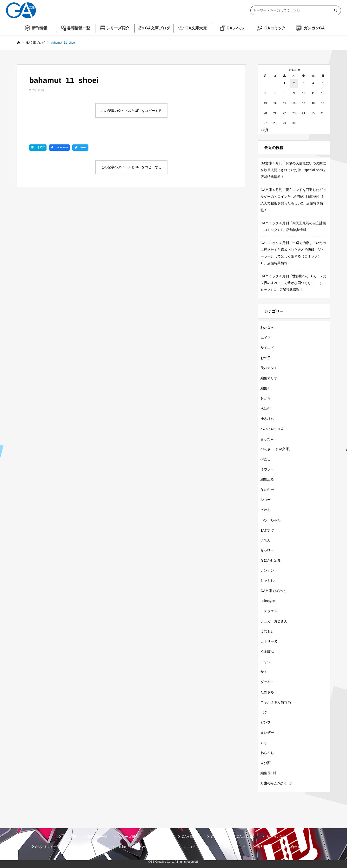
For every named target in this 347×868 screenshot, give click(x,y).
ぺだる (266, 459)
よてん (266, 540)
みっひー (267, 550)
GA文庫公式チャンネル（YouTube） (102, 847)
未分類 (266, 763)
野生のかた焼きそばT (277, 783)
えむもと (267, 631)
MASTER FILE (234, 847)
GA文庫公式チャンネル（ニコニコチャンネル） (176, 847)
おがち (266, 398)
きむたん (267, 439)
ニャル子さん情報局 (276, 702)
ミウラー (267, 469)
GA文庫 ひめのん (274, 591)
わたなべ (267, 327)
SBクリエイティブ (49, 847)
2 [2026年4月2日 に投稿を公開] (294, 83)
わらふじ (267, 753)
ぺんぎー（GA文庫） (276, 449)
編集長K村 (268, 773)
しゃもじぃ (269, 581)
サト (264, 672)
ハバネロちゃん (272, 429)
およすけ (267, 530)
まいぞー (267, 732)
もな (264, 743)
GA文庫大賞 (196, 28)
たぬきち (267, 692)
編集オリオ (269, 378)
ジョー (266, 500)
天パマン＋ (269, 368)
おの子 (266, 358)
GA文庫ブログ (158, 28)
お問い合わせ (291, 847)
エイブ (266, 338)
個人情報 (263, 847)
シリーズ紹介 (118, 28)
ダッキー (267, 682)
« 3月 (264, 130)
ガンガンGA (314, 28)
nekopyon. (268, 601)
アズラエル (269, 611)
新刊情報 (40, 28)
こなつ (266, 662)
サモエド (267, 348)
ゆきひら (267, 419)
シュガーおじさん (274, 621)
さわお (266, 510)
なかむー (267, 489)
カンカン (267, 570)
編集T (265, 388)
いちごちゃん (271, 520)
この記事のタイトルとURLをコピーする (131, 111)
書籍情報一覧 (79, 28)
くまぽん (267, 651)
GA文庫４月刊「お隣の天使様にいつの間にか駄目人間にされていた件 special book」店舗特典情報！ (294, 170)
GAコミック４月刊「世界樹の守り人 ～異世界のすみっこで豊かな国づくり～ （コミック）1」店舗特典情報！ (293, 283)
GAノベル (235, 28)
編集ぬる (267, 479)
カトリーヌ (269, 641)
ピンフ (266, 722)
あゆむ (266, 408)
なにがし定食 (271, 560)
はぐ (264, 712)
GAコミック (275, 28)
